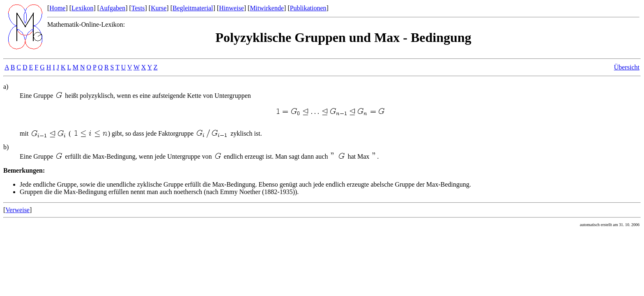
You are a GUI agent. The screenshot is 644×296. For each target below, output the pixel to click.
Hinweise (231, 8)
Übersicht (627, 67)
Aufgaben (112, 8)
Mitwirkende (267, 8)
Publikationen (308, 8)
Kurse (159, 8)
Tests (138, 8)
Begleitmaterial (193, 8)
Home (57, 8)
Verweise (17, 210)
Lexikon (82, 8)
